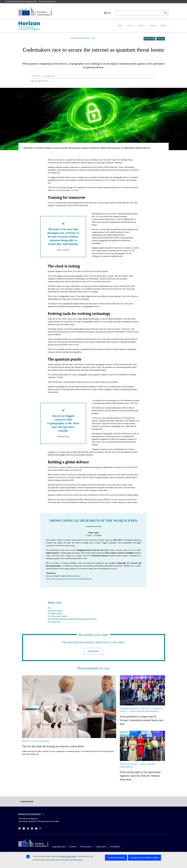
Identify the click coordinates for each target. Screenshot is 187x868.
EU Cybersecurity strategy (57, 616)
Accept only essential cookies (144, 858)
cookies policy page (67, 856)
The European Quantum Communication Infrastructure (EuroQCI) (72, 619)
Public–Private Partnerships (144, 711)
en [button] (107, 13)
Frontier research (80, 38)
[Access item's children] (134, 26)
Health (26, 741)
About (163, 26)
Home (120, 26)
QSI (49, 608)
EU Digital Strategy (55, 613)
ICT (93, 38)
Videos (152, 26)
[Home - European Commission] (37, 12)
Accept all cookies (116, 858)
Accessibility (115, 847)
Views (130, 26)
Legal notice (101, 847)
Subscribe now (93, 651)
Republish (148, 39)
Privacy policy (86, 847)
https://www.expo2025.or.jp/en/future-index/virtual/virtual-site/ (69, 579)
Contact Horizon (27, 801)
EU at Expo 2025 (54, 622)
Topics (141, 26)
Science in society (41, 741)
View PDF (161, 39)
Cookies (73, 847)
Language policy (59, 847)
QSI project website (55, 610)
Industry (146, 709)
